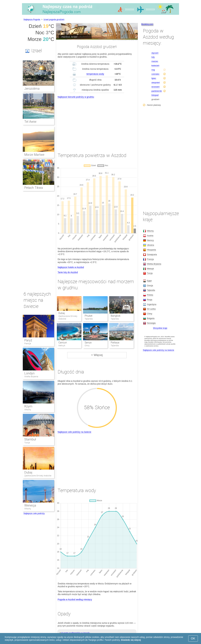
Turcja (27, 443)
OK (193, 638)
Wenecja (30, 505)
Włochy (28, 410)
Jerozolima (32, 89)
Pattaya (115, 343)
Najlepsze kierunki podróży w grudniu (76, 97)
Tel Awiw (30, 122)
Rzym (28, 406)
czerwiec (156, 74)
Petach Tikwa (34, 188)
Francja (28, 343)
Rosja (150, 300)
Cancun (63, 343)
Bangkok (116, 316)
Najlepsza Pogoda (32, 19)
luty (153, 57)
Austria (150, 236)
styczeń (155, 53)
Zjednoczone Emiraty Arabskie (38, 476)
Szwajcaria (152, 254)
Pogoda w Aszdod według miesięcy (75, 599)
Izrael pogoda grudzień (54, 19)
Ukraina (151, 245)
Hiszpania (151, 250)
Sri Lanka (151, 309)
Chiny (150, 314)
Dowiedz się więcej (131, 640)
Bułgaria (151, 318)
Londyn (29, 373)
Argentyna (152, 304)
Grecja (150, 285)
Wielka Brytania (31, 377)
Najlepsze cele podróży (34, 513)
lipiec (154, 78)
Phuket (88, 316)
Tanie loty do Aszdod (68, 272)
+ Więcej (97, 355)
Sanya (88, 343)
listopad (155, 95)
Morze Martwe (34, 155)
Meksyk (150, 269)
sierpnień (156, 83)
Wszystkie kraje (160, 328)
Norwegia (151, 323)
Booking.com (147, 24)
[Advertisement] (97, 123)
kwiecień (155, 66)
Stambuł (30, 439)
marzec (155, 61)
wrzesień (156, 87)
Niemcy (150, 240)
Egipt (149, 281)
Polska (150, 295)
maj (153, 70)
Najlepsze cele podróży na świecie (74, 432)
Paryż (28, 340)
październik (157, 91)
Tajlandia (151, 290)
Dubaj (62, 313)
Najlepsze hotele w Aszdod (71, 267)
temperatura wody (95, 74)
